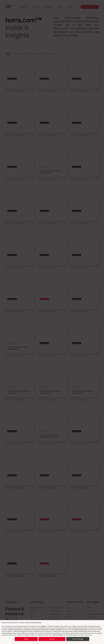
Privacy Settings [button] (78, 639)
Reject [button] (26, 639)
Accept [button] (52, 639)
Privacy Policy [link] (88, 635)
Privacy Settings (57, 635)
